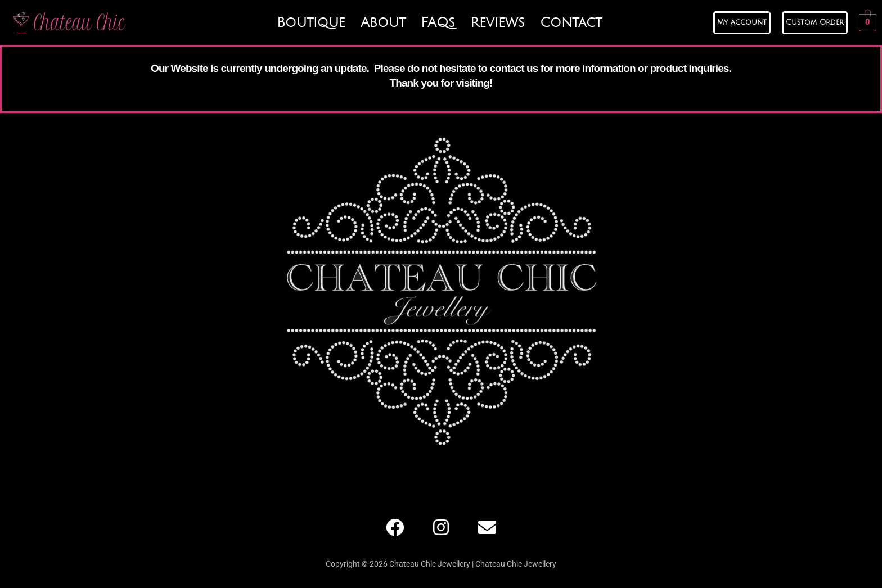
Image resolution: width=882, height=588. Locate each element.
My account (742, 22)
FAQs (438, 22)
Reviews (498, 22)
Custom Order (815, 22)
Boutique (311, 22)
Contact (571, 22)
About (383, 22)
